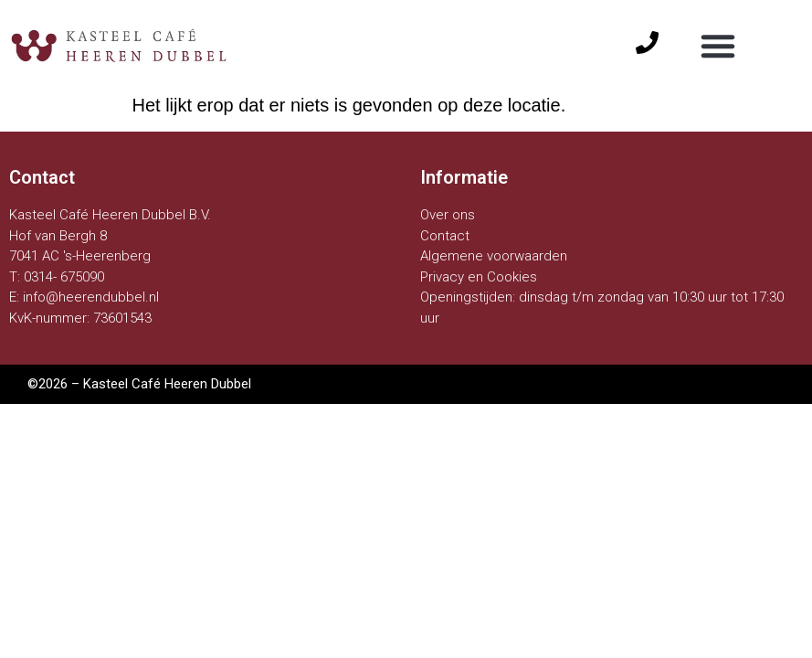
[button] (718, 46)
